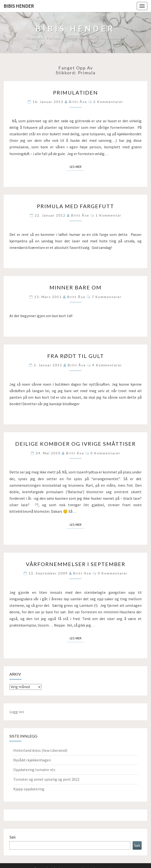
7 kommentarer (107, 297)
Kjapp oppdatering (29, 789)
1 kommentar (108, 215)
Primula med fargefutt (75, 206)
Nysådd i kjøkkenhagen (32, 760)
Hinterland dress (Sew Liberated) (40, 750)
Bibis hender (19, 6)
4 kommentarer (107, 365)
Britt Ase (75, 453)
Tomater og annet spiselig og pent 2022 (46, 779)
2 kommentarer (108, 102)
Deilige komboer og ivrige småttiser (75, 444)
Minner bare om (75, 287)
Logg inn (17, 712)
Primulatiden (75, 92)
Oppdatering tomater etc (34, 770)
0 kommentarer (105, 453)
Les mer (77, 166)
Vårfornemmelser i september (76, 564)
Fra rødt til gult (76, 356)
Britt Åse (78, 102)
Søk (12, 837)
